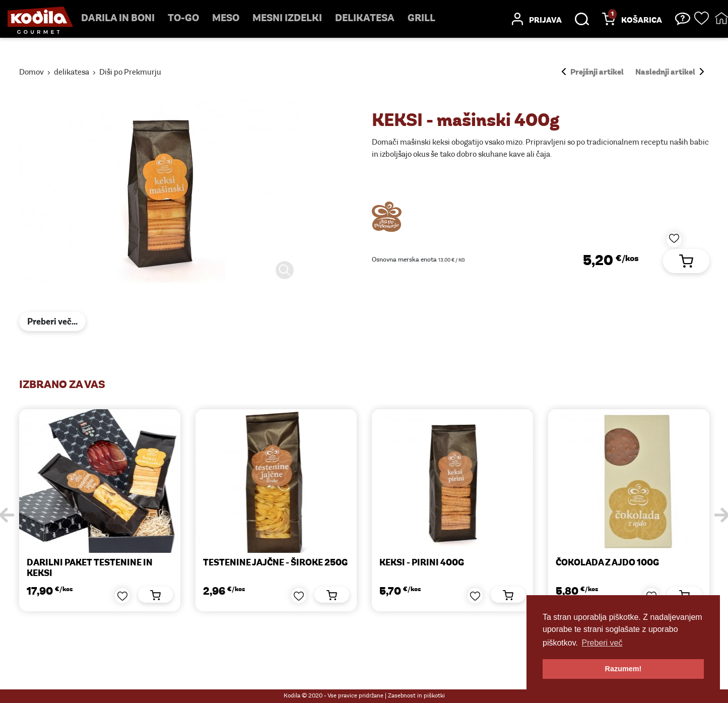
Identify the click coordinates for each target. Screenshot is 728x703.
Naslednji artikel (670, 73)
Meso (226, 19)
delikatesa (365, 19)
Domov (31, 73)
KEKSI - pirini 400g (422, 563)
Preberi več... (52, 322)
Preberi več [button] (602, 643)
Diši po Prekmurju (130, 73)
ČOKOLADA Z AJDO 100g (607, 563)
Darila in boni (118, 19)
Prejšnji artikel (593, 73)
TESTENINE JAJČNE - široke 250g (275, 563)
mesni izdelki (287, 19)
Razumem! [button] (623, 669)
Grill (421, 19)
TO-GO (183, 19)
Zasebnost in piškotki (416, 696)
